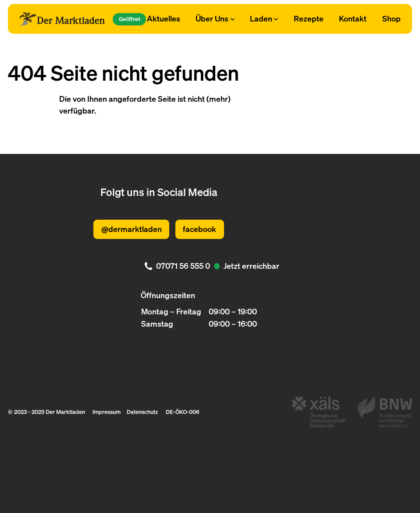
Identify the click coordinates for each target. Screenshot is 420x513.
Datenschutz (142, 412)
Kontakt (353, 18)
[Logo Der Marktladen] (62, 19)
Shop (392, 18)
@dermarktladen (132, 229)
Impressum (107, 412)
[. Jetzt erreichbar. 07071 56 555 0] (210, 266)
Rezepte (309, 18)
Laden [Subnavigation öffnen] (264, 18)
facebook (199, 229)
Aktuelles (164, 18)
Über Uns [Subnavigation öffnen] (215, 18)
